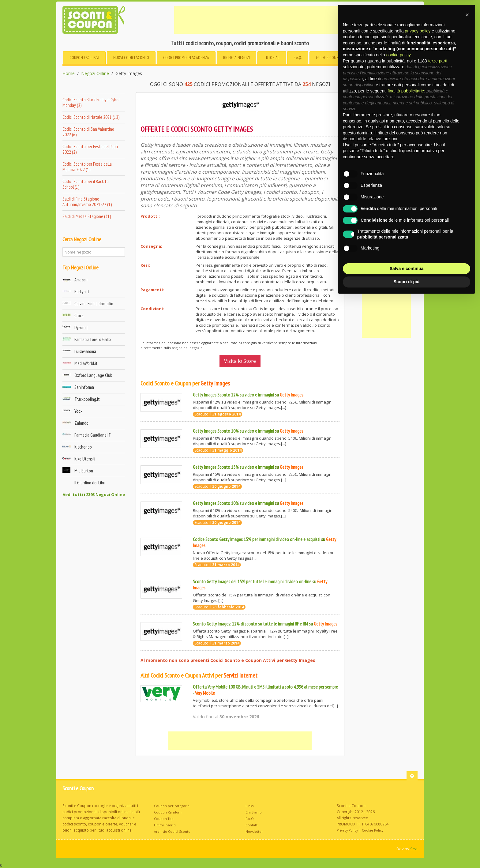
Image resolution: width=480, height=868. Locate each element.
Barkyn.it (82, 292)
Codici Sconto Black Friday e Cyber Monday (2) (91, 102)
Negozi (236, 58)
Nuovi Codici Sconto (131, 58)
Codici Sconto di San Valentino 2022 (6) (88, 132)
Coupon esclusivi (84, 58)
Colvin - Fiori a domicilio (94, 304)
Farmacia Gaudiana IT (93, 435)
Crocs (79, 316)
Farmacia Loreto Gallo (93, 339)
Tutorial (272, 58)
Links (249, 806)
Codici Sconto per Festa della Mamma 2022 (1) (87, 167)
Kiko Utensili (85, 459)
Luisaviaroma (85, 351)
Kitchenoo (83, 447)
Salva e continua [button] (407, 269)
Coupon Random (168, 812)
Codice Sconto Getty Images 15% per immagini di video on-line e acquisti (257, 539)
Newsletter (254, 832)
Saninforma (84, 387)
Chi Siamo (254, 812)
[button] (467, 15)
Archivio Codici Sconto (172, 832)
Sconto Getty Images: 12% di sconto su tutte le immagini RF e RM (250, 624)
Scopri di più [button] (407, 282)
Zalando (81, 423)
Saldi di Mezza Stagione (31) (87, 216)
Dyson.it (81, 327)
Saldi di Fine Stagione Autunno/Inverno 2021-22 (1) (87, 202)
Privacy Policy (347, 830)
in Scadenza (186, 58)
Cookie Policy (373, 830)
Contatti (252, 825)
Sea (414, 849)
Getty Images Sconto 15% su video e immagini (233, 467)
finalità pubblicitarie (406, 91)
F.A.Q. (298, 58)
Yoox (78, 411)
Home (69, 73)
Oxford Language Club (93, 375)
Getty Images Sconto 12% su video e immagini (233, 395)
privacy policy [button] (418, 31)
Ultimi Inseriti (165, 825)
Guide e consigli (330, 58)
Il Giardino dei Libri (90, 483)
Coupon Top (164, 819)
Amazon (81, 280)
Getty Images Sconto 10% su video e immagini (233, 431)
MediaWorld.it (86, 363)
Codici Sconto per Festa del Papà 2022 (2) (90, 149)
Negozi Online (95, 73)
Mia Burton (84, 471)
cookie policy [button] (398, 55)
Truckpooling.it (87, 399)
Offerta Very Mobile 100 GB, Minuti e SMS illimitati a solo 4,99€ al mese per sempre (265, 687)
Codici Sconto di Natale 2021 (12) (91, 117)
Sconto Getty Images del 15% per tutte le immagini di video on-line (252, 581)
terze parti (438, 61)
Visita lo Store (240, 361)
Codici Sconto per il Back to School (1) (86, 184)
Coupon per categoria (172, 806)
